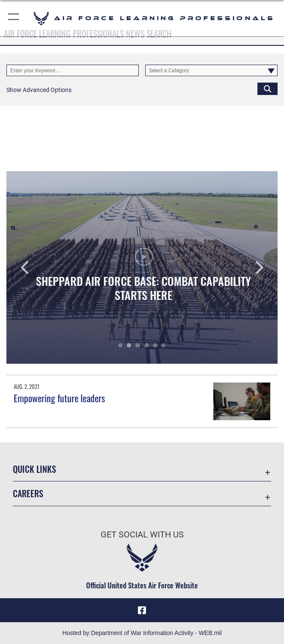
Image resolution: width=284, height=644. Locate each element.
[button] (14, 18)
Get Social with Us (142, 534)
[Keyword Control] (73, 70)
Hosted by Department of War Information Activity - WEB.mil (142, 633)
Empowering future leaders (59, 398)
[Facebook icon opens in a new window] (142, 610)
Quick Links (34, 469)
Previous (34, 267)
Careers (28, 493)
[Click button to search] (268, 88)
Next (250, 267)
